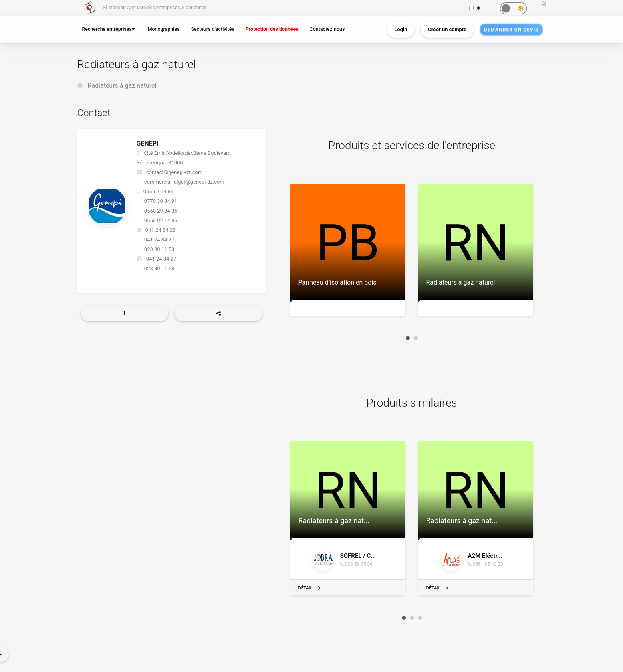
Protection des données (272, 29)
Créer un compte (447, 29)
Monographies (164, 29)
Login (401, 29)
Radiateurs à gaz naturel (122, 86)
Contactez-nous (327, 29)
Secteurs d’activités (212, 29)
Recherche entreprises (107, 29)
